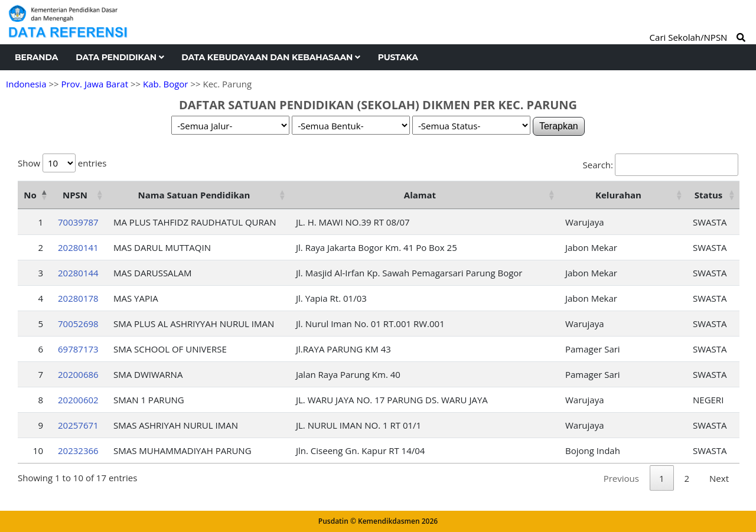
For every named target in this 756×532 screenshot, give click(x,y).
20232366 (78, 451)
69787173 (78, 349)
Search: (661, 165)
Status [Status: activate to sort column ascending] (709, 195)
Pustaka (398, 57)
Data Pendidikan (120, 57)
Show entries (62, 163)
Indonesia (26, 84)
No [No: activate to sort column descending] (30, 195)
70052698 (78, 324)
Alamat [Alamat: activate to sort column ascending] (420, 195)
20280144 (78, 273)
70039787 (78, 222)
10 (38, 451)
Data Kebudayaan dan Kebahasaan (271, 57)
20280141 (78, 247)
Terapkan (559, 126)
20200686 (78, 374)
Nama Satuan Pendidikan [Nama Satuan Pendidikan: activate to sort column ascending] (194, 195)
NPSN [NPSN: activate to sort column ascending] (75, 195)
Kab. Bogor (166, 84)
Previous (621, 478)
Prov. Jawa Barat (94, 84)
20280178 (78, 298)
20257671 (78, 425)
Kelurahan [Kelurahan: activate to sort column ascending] (618, 195)
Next (719, 478)
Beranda (36, 57)
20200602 (78, 400)
